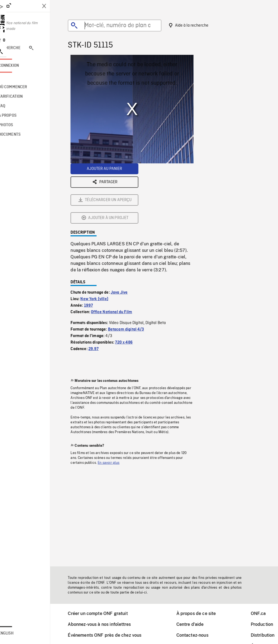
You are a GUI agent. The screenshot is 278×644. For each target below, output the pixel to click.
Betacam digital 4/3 (133, 269)
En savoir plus (115, 402)
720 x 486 (131, 282)
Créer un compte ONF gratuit (105, 613)
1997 (95, 245)
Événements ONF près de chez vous (111, 635)
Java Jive (126, 232)
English (20, 633)
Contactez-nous (199, 635)
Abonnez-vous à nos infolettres (106, 624)
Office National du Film (118, 252)
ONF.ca (265, 613)
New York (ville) (101, 239)
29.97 (100, 289)
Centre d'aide (197, 624)
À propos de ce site (203, 613)
